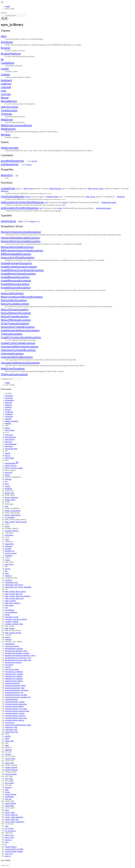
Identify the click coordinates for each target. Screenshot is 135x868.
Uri (17, 175)
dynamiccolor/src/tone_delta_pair (18, 660)
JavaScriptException (12, 293)
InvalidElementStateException (18, 274)
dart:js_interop (11, 466)
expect (8, 637)
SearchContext (10, 107)
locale (7, 615)
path (7, 745)
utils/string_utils (11, 732)
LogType (6, 94)
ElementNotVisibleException (17, 247)
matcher (8, 639)
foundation (9, 400)
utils (7, 826)
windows (8, 489)
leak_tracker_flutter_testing (16, 522)
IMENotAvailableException (16, 254)
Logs (4, 91)
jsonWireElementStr (13, 161)
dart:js (7, 475)
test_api (8, 799)
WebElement (8, 129)
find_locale (9, 605)
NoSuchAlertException (14, 300)
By (2, 59)
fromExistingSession (13, 196)
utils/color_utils (11, 727)
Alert (4, 36)
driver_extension (12, 497)
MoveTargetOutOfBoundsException (22, 297)
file (6, 571)
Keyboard (6, 80)
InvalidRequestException (15, 277)
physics (8, 410)
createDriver (8, 188)
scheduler (9, 414)
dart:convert (10, 439)
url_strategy (10, 517)
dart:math (9, 446)
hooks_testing (11, 794)
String (34, 161)
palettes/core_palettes (14, 679)
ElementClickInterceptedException (21, 232)
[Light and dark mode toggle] (4, 19)
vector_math (10, 812)
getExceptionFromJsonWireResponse (22, 202)
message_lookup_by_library (16, 619)
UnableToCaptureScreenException (21, 337)
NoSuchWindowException (16, 320)
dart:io (8, 456)
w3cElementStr (10, 164)
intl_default (9, 610)
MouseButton (9, 101)
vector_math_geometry (14, 817)
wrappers (9, 555)
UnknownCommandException (18, 350)
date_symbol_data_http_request (18, 596)
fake (7, 790)
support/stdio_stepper (14, 851)
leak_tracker (10, 628)
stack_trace (9, 763)
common (8, 580)
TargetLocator (9, 110)
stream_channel (11, 770)
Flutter (8, 7)
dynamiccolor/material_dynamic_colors (20, 655)
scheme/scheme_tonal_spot (16, 718)
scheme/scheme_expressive (16, 704)
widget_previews (12, 421)
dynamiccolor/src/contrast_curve (18, 658)
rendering (9, 412)
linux (7, 484)
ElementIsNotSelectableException (20, 238)
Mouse (5, 97)
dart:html (9, 473)
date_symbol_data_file (14, 594)
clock (7, 539)
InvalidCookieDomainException (19, 267)
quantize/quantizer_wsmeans (17, 690)
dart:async (9, 435)
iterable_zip (10, 551)
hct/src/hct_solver (12, 669)
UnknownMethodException (17, 357)
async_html (9, 837)
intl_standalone (11, 612)
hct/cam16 (9, 665)
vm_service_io (10, 831)
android (8, 479)
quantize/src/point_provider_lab (18, 697)
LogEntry (6, 84)
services (8, 419)
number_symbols (12, 622)
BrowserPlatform (11, 54)
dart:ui (8, 428)
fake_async (9, 564)
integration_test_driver (14, 585)
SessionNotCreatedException (18, 327)
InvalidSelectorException (15, 284)
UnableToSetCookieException (18, 343)
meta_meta (9, 741)
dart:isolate (9, 458)
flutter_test (9, 493)
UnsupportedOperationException (20, 363)
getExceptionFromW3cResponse (20, 208)
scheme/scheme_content (15, 702)
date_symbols (10, 601)
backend (8, 787)
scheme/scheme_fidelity (14, 706)
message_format (12, 617)
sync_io (8, 856)
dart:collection (11, 437)
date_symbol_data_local (14, 598)
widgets (8, 423)
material (8, 405)
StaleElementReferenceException (20, 330)
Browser (6, 48)
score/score (10, 723)
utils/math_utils (11, 730)
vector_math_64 (11, 815)
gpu (7, 506)
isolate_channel (11, 767)
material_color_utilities (14, 674)
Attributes (7, 42)
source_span (10, 759)
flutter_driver (10, 500)
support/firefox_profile (14, 849)
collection (9, 546)
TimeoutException (12, 334)
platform (9, 750)
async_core (9, 835)
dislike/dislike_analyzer (14, 649)
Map (26, 189)
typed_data (9, 806)
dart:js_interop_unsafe (14, 468)
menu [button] (2, 2)
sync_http (9, 779)
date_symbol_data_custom (15, 591)
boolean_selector (12, 531)
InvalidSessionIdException (16, 287)
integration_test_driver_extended (18, 587)
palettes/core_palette (13, 676)
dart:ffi (8, 453)
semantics (9, 416)
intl (6, 608)
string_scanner (11, 774)
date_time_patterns (13, 603)
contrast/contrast (12, 646)
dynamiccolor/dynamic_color (16, 651)
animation (9, 396)
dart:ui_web (10, 430)
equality (8, 549)
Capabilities (8, 63)
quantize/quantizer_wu (14, 692)
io (6, 844)
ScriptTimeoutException (15, 323)
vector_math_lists (12, 819)
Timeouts (6, 114)
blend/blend (10, 644)
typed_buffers (11, 803)
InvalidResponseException (16, 280)
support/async (11, 847)
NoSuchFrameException (15, 316)
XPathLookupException (14, 374)
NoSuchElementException (16, 313)
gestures (9, 403)
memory (8, 576)
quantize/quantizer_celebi (15, 686)
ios (6, 482)
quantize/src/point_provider (16, 695)
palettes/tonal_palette (14, 681)
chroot (8, 569)
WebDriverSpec (10, 148)
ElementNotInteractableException (21, 241)
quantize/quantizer (13, 683)
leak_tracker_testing (13, 633)
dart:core (9, 442)
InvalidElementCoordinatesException (22, 270)
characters (9, 535)
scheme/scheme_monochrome (17, 711)
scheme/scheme (11, 699)
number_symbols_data (14, 624)
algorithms (9, 544)
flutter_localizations (13, 511)
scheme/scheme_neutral (15, 713)
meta (7, 739)
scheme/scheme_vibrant (15, 720)
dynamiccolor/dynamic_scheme (17, 653)
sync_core (9, 854)
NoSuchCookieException (15, 304)
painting (8, 407)
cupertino (9, 398)
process (8, 754)
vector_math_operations (15, 822)
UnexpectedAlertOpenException (20, 346)
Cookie (5, 69)
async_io (8, 840)
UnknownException (12, 353)
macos (8, 486)
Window (6, 135)
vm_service (9, 828)
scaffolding (9, 797)
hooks (8, 792)
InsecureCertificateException (18, 257)
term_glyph (10, 783)
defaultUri (7, 175)
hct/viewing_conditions (14, 672)
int (47, 202)
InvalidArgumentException (16, 263)
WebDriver (7, 119)
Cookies (5, 74)
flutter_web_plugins (13, 515)
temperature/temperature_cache (18, 725)
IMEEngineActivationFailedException (22, 250)
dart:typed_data (11, 449)
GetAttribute (8, 221)
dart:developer (11, 444)
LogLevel (6, 87)
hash (7, 810)
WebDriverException (109, 202)
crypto (8, 560)
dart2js (8, 736)
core (7, 842)
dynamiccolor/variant (13, 662)
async (7, 526)
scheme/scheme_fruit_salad (16, 709)
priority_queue (11, 553)
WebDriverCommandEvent (16, 125)
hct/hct (8, 667)
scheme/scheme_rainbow (15, 716)
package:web (12, 463)
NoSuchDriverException (15, 309)
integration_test (11, 582)
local (7, 573)
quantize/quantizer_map (15, 688)
